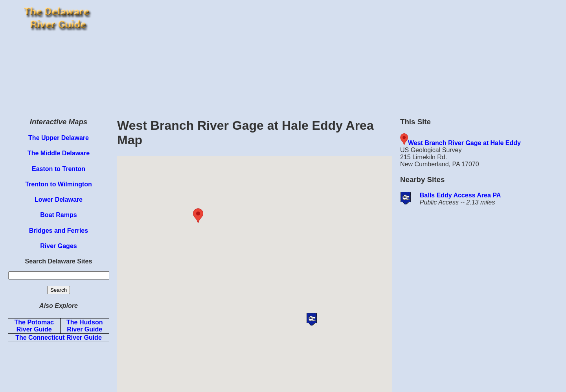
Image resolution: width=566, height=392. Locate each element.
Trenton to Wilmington (59, 184)
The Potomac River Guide (34, 326)
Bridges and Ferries (59, 231)
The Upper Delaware (59, 138)
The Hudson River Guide (85, 326)
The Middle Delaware (59, 153)
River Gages (58, 246)
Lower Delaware (59, 200)
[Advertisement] (340, 55)
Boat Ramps (58, 215)
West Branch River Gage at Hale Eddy (464, 143)
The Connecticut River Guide (59, 338)
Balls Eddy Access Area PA (460, 195)
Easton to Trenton (59, 169)
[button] (213, 216)
